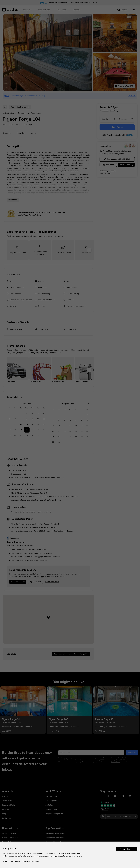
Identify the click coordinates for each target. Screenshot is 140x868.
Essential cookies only (30, 861)
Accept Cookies (127, 849)
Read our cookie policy (11, 861)
